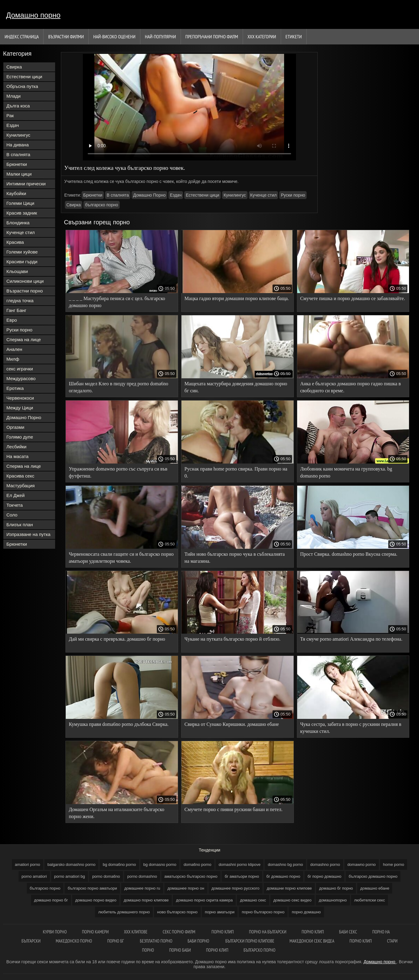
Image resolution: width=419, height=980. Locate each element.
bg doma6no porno (119, 864)
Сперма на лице (24, 339)
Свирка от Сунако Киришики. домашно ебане (232, 724)
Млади (14, 96)
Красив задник (22, 213)
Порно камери (95, 932)
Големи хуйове (22, 252)
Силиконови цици (25, 281)
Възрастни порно (25, 291)
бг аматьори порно (242, 876)
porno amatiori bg (70, 876)
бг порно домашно (324, 876)
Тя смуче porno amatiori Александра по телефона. (351, 639)
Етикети (294, 37)
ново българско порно (177, 912)
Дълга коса (18, 106)
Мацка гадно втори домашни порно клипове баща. (237, 298)
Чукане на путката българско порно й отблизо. (232, 639)
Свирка (14, 67)
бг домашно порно (283, 876)
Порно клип (223, 932)
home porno (394, 864)
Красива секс (20, 476)
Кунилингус (18, 135)
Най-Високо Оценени (114, 37)
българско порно (101, 205)
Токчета (15, 505)
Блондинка (18, 223)
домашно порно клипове (146, 900)
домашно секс (253, 900)
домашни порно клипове (289, 888)
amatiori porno (28, 864)
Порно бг (116, 941)
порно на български (268, 932)
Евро (12, 320)
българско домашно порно (373, 876)
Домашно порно (33, 15)
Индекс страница (22, 37)
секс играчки (20, 369)
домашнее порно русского (236, 888)
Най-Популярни (160, 37)
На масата (18, 456)
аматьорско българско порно (191, 876)
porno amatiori (34, 876)
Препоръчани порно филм (212, 37)
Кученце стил (21, 232)
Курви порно (55, 932)
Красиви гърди (22, 262)
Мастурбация (21, 486)
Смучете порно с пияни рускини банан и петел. (234, 809)
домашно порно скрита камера (204, 900)
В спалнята (18, 154)
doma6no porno (197, 864)
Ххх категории (262, 37)
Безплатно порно (156, 941)
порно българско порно (263, 912)
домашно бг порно (336, 888)
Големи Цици (20, 203)
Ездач (13, 125)
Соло (12, 515)
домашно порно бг (51, 900)
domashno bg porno (285, 864)
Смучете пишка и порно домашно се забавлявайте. (353, 298)
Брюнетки (17, 164)
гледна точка (20, 301)
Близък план (20, 525)
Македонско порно (74, 941)
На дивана (18, 145)
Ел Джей (16, 495)
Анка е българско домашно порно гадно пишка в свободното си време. (351, 387)
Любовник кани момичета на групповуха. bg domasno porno (346, 472)
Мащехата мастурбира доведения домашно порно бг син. (236, 387)
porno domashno (142, 876)
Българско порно (260, 950)
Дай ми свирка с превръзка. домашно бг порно (117, 639)
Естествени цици (24, 77)
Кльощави (17, 271)
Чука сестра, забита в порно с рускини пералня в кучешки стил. (351, 728)
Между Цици (20, 408)
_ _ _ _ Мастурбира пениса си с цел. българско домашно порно (117, 302)
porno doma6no (106, 876)
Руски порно (19, 330)
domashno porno (325, 864)
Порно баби (180, 950)
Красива (15, 242)
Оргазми (15, 427)
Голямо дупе (20, 437)
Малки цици (19, 174)
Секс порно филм (179, 932)
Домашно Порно (24, 417)
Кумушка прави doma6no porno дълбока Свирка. (119, 724)
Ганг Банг (16, 310)
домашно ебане (375, 888)
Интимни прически (26, 184)
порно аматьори (220, 912)
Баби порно (199, 941)
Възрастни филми (66, 37)
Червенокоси (20, 398)
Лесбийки (16, 447)
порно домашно (306, 912)
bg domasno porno (160, 864)
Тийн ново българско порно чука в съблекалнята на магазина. (235, 558)
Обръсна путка (22, 86)
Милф (13, 359)
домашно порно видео (96, 900)
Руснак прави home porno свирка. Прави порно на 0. (236, 472)
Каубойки (16, 193)
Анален (14, 349)
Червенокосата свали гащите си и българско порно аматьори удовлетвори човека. (121, 558)
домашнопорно (333, 900)
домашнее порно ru (142, 888)
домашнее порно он (186, 888)
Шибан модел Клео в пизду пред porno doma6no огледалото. (118, 387)
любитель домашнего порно (124, 912)
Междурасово (21, 378)
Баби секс (348, 932)
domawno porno (362, 864)
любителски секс (370, 900)
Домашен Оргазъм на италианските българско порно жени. (117, 813)
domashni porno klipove (239, 864)
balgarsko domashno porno (72, 864)
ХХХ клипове (136, 932)
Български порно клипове (250, 941)
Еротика (15, 388)
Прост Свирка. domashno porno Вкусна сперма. (349, 554)
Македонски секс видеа (312, 941)
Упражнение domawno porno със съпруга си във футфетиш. (118, 472)
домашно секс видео (292, 900)
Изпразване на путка (28, 534)
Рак (10, 116)
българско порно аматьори (92, 888)
